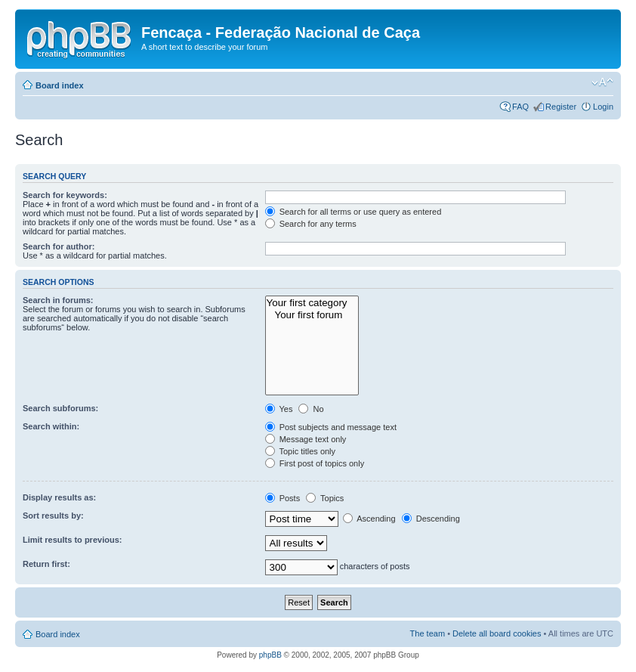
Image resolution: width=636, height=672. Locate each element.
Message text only (306, 439)
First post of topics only (315, 463)
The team (428, 633)
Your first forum (312, 315)
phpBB (270, 655)
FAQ (520, 107)
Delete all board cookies (497, 633)
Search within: (51, 426)
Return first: (46, 564)
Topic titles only (300, 451)
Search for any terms (311, 224)
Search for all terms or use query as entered (354, 212)
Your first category (312, 303)
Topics (325, 498)
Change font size (602, 82)
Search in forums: (58, 300)
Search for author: (59, 246)
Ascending (369, 519)
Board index (60, 85)
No (311, 409)
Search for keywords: (65, 195)
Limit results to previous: (72, 540)
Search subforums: (60, 408)
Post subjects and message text (331, 427)
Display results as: (59, 497)
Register (561, 107)
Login (603, 107)
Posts (283, 498)
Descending (431, 519)
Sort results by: (53, 516)
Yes (279, 409)
